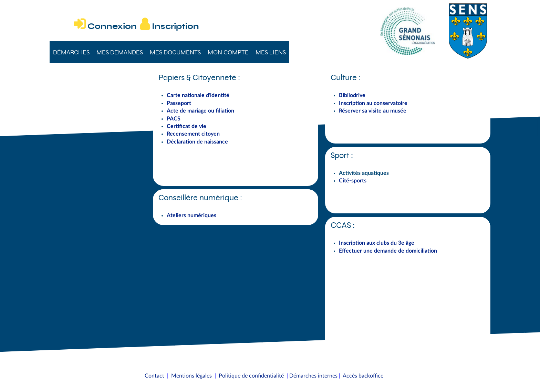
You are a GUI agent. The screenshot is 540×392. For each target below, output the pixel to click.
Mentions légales (191, 376)
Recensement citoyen (193, 134)
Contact (154, 376)
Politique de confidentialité (251, 376)
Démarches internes (313, 376)
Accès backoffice (363, 376)
